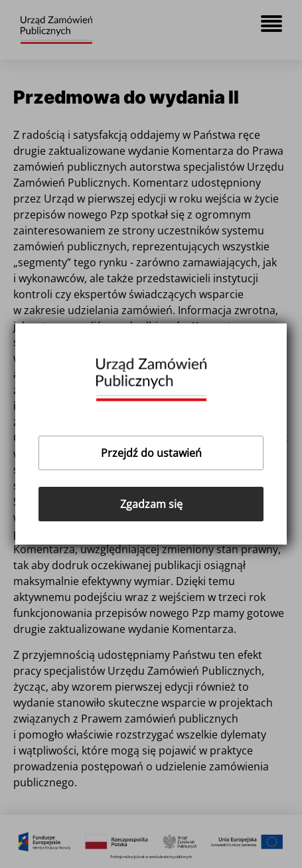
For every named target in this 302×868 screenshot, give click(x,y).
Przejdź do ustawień (151, 453)
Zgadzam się (151, 504)
